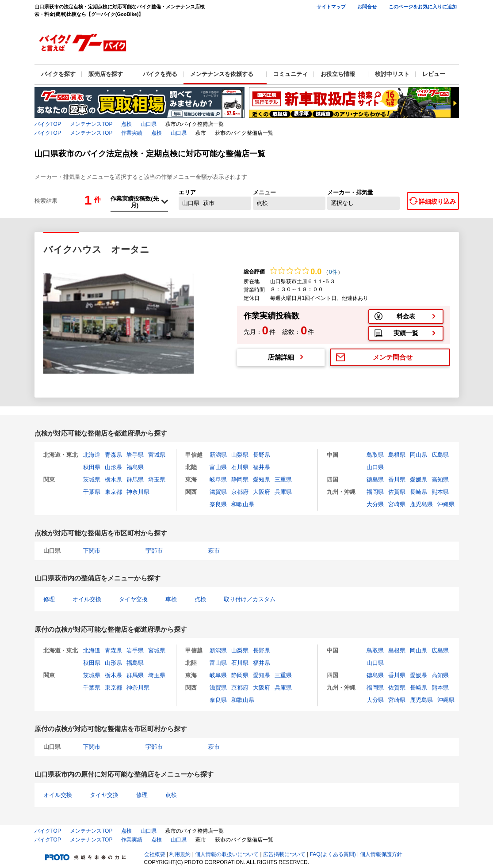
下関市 (92, 551)
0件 (333, 272)
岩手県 (135, 455)
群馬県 (135, 479)
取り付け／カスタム (250, 599)
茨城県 (92, 479)
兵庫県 (283, 492)
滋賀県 (218, 492)
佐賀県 (397, 492)
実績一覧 (406, 333)
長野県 (262, 455)
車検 (171, 599)
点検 (126, 124)
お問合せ (367, 7)
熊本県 (440, 492)
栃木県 (113, 479)
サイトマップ (331, 7)
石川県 (240, 467)
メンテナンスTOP (91, 124)
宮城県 (157, 455)
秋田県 (92, 467)
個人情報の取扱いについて (227, 854)
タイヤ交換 (133, 599)
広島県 (440, 455)
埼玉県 (157, 479)
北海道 (92, 455)
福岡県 (375, 492)
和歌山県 (243, 504)
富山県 (218, 467)
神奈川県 (138, 492)
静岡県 (240, 479)
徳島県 (375, 479)
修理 (49, 599)
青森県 (113, 455)
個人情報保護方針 (381, 854)
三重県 (283, 479)
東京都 (113, 492)
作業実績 (132, 133)
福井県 (262, 467)
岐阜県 (218, 479)
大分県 (375, 504)
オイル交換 (87, 599)
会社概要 (155, 854)
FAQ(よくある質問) (333, 854)
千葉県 (92, 492)
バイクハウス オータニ (96, 249)
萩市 (214, 551)
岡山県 (418, 455)
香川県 (397, 479)
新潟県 (218, 455)
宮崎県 (397, 504)
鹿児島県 (421, 504)
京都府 (240, 492)
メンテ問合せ (393, 357)
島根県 (397, 455)
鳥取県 (375, 455)
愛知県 (262, 479)
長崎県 (418, 492)
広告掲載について (284, 854)
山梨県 (240, 455)
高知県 (440, 479)
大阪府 (262, 492)
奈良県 (218, 504)
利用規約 (180, 854)
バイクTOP (48, 124)
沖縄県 (446, 504)
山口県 (149, 124)
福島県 (135, 467)
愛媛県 (418, 479)
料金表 (406, 316)
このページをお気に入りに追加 (423, 7)
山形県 (113, 467)
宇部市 (154, 551)
